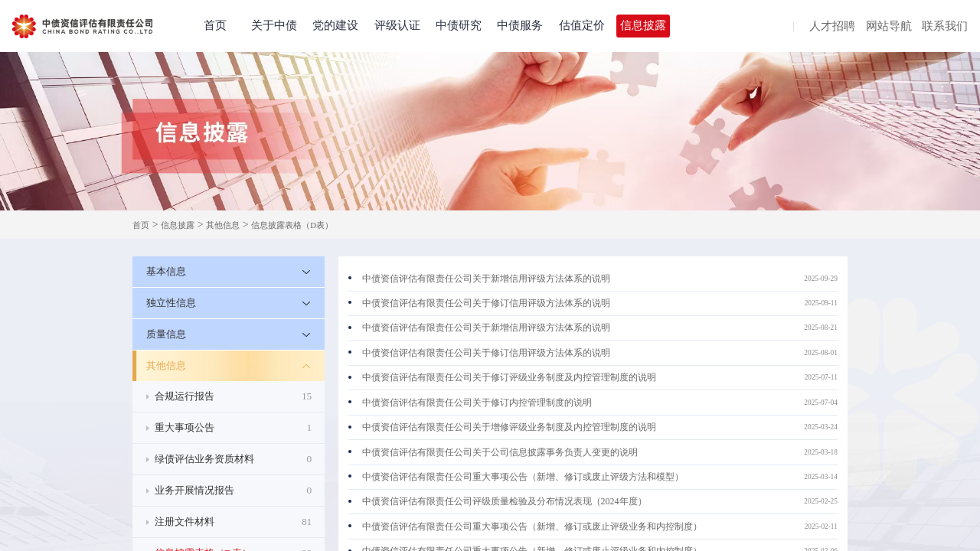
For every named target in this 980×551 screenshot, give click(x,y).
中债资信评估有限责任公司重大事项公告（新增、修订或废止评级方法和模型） (523, 477)
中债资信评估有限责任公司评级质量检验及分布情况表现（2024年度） (505, 501)
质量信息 (166, 334)
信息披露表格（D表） (292, 225)
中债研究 (459, 25)
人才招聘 (832, 27)
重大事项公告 (233, 428)
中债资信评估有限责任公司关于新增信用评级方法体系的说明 (486, 279)
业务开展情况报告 (233, 491)
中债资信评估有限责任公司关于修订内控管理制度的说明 (477, 403)
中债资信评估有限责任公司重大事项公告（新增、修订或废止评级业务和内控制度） (532, 527)
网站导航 (889, 27)
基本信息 (166, 271)
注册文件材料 (233, 522)
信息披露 (643, 25)
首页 (215, 25)
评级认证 (397, 25)
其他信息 (223, 225)
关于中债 (274, 25)
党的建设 (335, 25)
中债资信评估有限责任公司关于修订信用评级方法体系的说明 (486, 303)
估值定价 (582, 25)
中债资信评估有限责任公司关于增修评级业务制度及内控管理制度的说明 (509, 427)
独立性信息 (171, 303)
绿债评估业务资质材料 (233, 459)
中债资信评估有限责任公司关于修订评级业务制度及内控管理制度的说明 (509, 377)
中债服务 (520, 25)
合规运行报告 (233, 396)
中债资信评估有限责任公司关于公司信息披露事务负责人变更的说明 (500, 452)
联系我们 (945, 27)
